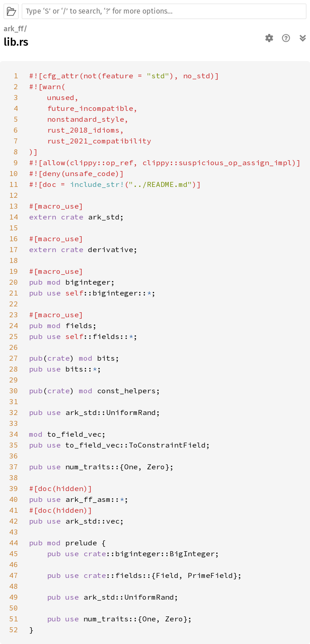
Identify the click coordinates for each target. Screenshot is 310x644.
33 (14, 423)
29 (14, 380)
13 (14, 206)
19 (14, 271)
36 (14, 456)
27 (14, 358)
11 (14, 184)
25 (14, 336)
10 (14, 173)
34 (14, 434)
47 (14, 575)
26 (14, 347)
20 (14, 282)
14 (14, 217)
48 (14, 586)
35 (14, 445)
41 (14, 510)
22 (14, 304)
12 (14, 195)
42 (14, 521)
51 (14, 619)
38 (14, 477)
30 (14, 391)
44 (14, 543)
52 (14, 630)
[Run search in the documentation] (164, 11)
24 (14, 325)
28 (14, 369)
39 (14, 488)
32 (14, 412)
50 (14, 608)
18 (14, 260)
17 (14, 249)
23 (14, 315)
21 (14, 293)
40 (14, 499)
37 (14, 467)
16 (14, 239)
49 (14, 597)
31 (14, 401)
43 (14, 532)
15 (14, 228)
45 (14, 553)
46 (14, 564)
